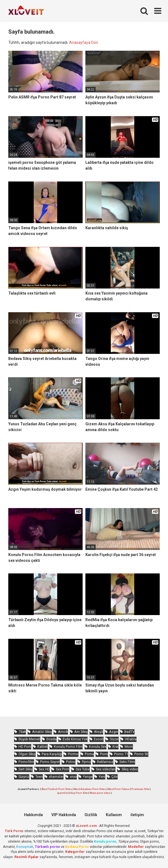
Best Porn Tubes (119, 789)
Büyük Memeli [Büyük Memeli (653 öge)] (29, 739)
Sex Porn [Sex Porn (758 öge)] (63, 769)
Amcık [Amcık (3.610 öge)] (63, 732)
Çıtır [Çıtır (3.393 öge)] (115, 777)
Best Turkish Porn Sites (57, 789)
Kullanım (114, 815)
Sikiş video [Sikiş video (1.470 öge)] (130, 769)
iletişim (137, 815)
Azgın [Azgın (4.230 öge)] (114, 732)
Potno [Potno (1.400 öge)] (71, 762)
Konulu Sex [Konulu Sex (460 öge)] (98, 747)
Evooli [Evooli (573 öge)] (99, 739)
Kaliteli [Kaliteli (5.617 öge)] (43, 747)
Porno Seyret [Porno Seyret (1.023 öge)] (50, 762)
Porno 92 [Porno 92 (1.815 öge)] (141, 754)
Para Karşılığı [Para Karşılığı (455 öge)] (52, 754)
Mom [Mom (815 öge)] (129, 747)
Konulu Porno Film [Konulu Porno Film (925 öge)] (68, 747)
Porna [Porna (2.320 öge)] (89, 754)
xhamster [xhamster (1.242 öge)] (56, 777)
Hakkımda (33, 815)
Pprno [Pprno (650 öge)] (86, 762)
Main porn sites (100, 793)
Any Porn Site (79, 793)
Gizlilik (91, 815)
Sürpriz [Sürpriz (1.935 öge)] (24, 777)
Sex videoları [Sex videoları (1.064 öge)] (106, 769)
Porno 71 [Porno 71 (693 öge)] (121, 754)
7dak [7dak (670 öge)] (22, 732)
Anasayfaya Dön (84, 42)
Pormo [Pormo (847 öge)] (73, 754)
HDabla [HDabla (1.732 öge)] (131, 739)
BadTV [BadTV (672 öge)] (129, 732)
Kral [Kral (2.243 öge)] (116, 747)
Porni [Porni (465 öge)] (104, 754)
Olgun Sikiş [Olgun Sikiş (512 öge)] (27, 754)
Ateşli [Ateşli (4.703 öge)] (99, 732)
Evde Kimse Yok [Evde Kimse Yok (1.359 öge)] (75, 739)
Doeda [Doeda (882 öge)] (52, 739)
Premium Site (140, 789)
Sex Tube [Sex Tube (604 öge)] (83, 769)
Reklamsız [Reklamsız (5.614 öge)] (105, 762)
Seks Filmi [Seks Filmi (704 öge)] (127, 762)
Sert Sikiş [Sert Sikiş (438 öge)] (26, 769)
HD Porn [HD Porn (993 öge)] (25, 747)
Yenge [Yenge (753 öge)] (88, 777)
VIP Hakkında (64, 815)
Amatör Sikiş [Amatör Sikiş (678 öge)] (42, 732)
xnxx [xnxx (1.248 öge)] (73, 777)
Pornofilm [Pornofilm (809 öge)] (26, 762)
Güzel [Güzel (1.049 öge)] (114, 739)
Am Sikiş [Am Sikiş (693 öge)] (81, 732)
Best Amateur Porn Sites (90, 789)
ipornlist (63, 793)
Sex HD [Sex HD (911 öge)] (44, 769)
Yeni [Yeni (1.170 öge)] (102, 777)
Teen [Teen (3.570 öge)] (39, 777)
